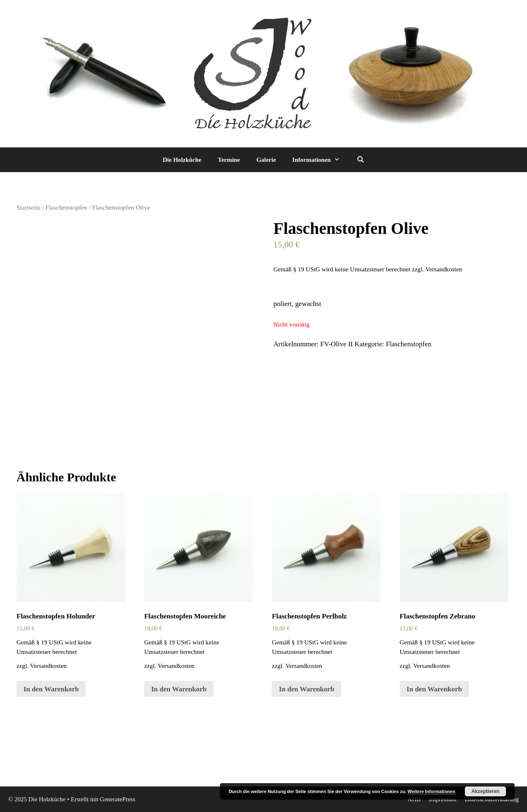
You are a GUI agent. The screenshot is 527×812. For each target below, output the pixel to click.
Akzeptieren (485, 791)
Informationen (320, 160)
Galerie (266, 160)
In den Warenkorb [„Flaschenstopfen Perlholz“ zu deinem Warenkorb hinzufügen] (306, 689)
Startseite (28, 207)
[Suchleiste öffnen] (360, 160)
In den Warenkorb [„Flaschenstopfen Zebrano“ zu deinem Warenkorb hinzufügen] (434, 689)
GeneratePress (118, 799)
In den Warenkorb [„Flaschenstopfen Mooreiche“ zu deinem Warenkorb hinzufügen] (179, 689)
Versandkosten (444, 269)
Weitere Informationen (431, 791)
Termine (229, 160)
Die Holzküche (182, 160)
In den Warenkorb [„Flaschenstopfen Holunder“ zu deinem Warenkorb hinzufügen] (51, 689)
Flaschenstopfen (66, 207)
